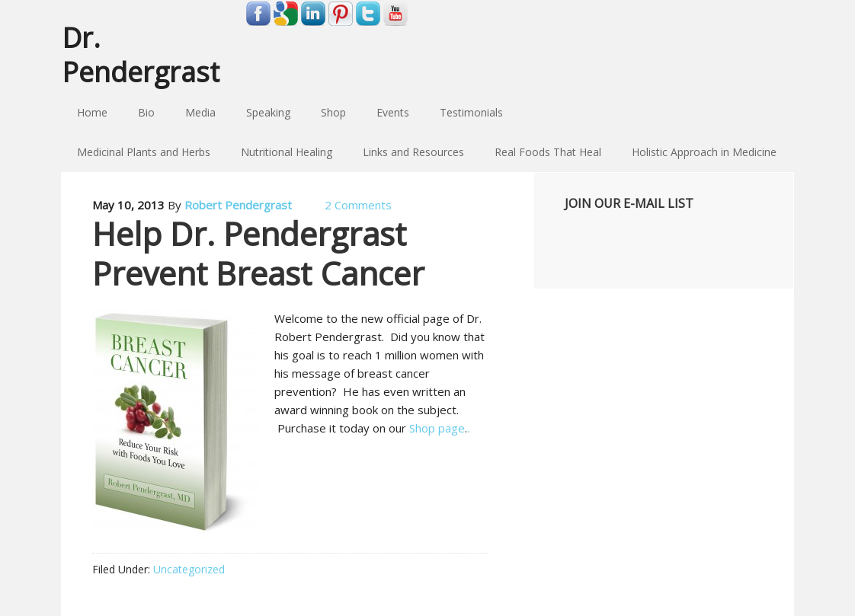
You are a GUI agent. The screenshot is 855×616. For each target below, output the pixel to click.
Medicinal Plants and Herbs (144, 152)
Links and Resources (413, 152)
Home (92, 112)
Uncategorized (189, 569)
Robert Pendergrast (238, 205)
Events (393, 112)
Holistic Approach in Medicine (704, 152)
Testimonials (471, 112)
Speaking (268, 112)
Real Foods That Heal (548, 152)
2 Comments (358, 205)
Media (200, 112)
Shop (333, 112)
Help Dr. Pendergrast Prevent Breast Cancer (258, 254)
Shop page (437, 428)
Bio (146, 112)
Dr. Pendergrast (141, 54)
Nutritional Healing (287, 152)
